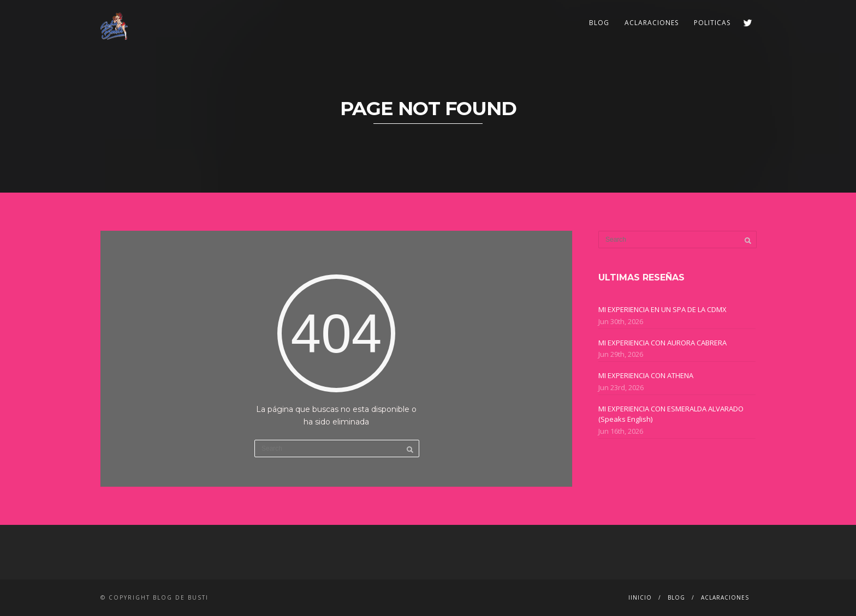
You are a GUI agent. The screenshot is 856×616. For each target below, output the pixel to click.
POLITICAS (712, 23)
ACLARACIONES (652, 23)
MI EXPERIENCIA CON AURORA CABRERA (662, 343)
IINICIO (640, 597)
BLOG (599, 23)
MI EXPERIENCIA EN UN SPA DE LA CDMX (662, 309)
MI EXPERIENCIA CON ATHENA (646, 375)
